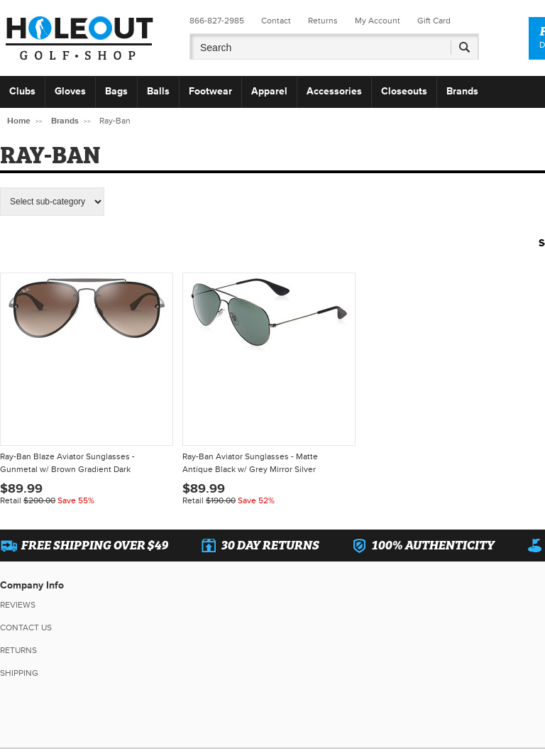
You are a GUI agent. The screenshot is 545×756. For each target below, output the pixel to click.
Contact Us (26, 628)
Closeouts (404, 91)
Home (19, 121)
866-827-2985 (217, 21)
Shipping (19, 673)
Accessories (334, 91)
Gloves (70, 91)
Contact (276, 21)
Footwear (210, 91)
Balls (158, 91)
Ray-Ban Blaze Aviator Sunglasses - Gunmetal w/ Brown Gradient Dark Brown (67, 464)
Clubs (22, 91)
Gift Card (434, 21)
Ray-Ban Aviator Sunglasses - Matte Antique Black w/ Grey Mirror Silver (250, 463)
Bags (116, 91)
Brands (462, 91)
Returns (323, 21)
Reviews (18, 605)
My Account (378, 21)
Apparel (269, 91)
